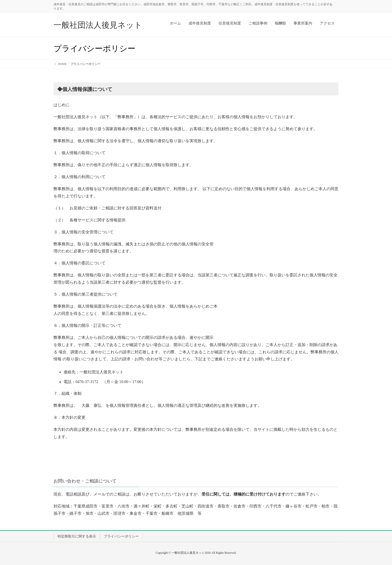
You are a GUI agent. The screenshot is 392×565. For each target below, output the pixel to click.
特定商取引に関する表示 (77, 536)
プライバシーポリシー (121, 536)
